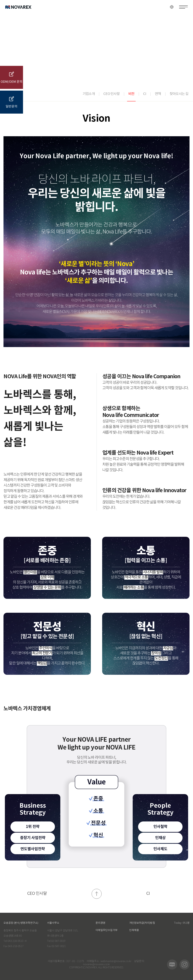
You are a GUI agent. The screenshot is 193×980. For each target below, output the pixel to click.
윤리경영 (100, 923)
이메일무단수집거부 (107, 930)
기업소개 (89, 94)
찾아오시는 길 (179, 94)
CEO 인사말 (111, 94)
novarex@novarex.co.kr (96, 964)
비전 (131, 94)
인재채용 (134, 930)
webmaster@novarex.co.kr (116, 961)
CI (145, 94)
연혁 (158, 94)
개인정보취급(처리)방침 (142, 923)
